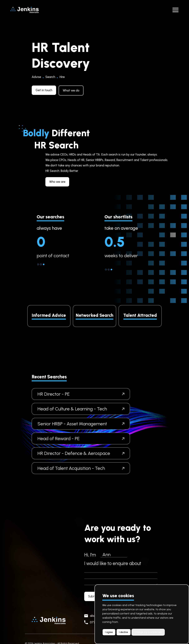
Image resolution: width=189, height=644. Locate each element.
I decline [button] (124, 632)
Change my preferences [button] (148, 632)
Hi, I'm (90, 555)
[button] (38, 264)
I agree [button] (109, 632)
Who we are (73, 182)
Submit (93, 596)
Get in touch (44, 90)
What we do (71, 90)
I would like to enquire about (113, 563)
